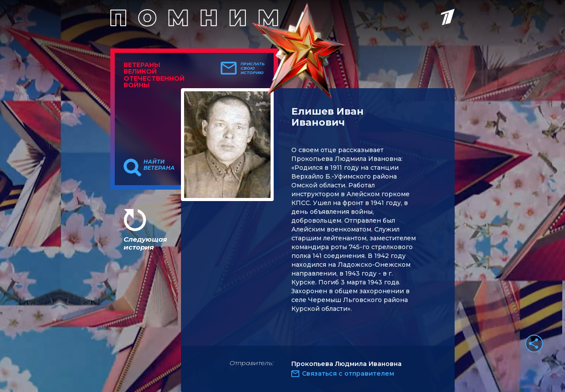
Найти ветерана (159, 165)
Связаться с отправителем (348, 373)
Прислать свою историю (253, 68)
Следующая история (145, 243)
